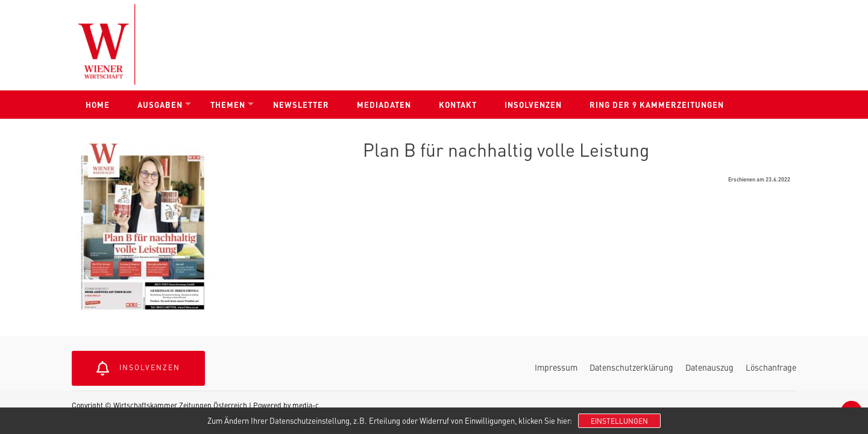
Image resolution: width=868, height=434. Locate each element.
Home (98, 105)
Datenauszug (709, 367)
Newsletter (301, 105)
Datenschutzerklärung (631, 367)
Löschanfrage (771, 367)
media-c (306, 405)
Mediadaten (384, 105)
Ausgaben (160, 105)
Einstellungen (619, 421)
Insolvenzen (533, 105)
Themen (228, 105)
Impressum (556, 367)
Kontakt (458, 105)
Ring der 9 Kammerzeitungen (657, 105)
